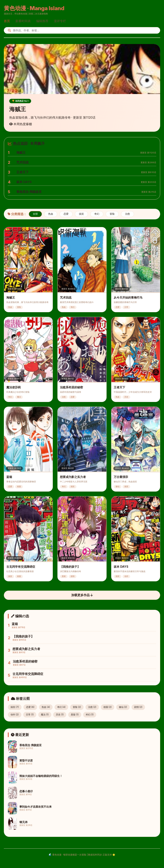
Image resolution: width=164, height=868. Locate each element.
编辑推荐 (42, 21)
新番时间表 (23, 21)
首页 (7, 21)
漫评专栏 (60, 21)
